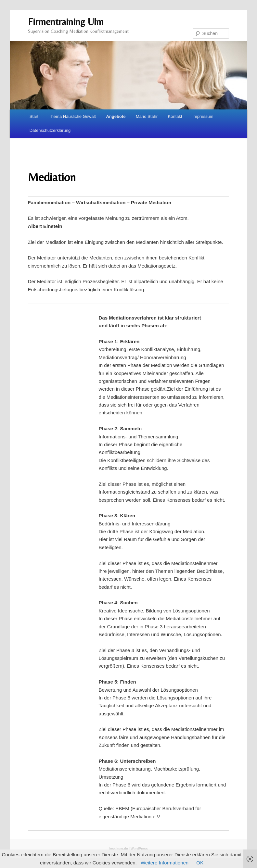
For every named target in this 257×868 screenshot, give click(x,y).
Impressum (203, 116)
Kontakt (175, 116)
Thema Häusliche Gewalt (72, 116)
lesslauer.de (118, 849)
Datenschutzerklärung (50, 130)
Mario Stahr (147, 116)
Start (34, 116)
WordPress (139, 849)
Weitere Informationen (165, 863)
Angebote (116, 116)
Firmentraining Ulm (66, 22)
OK (200, 863)
